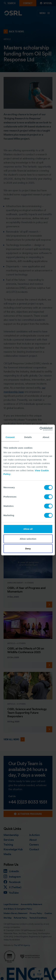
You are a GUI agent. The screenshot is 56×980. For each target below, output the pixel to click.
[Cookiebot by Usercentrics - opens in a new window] (40, 429)
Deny (28, 549)
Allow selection (28, 539)
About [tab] (46, 437)
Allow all (28, 529)
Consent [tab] (10, 437)
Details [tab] (28, 437)
